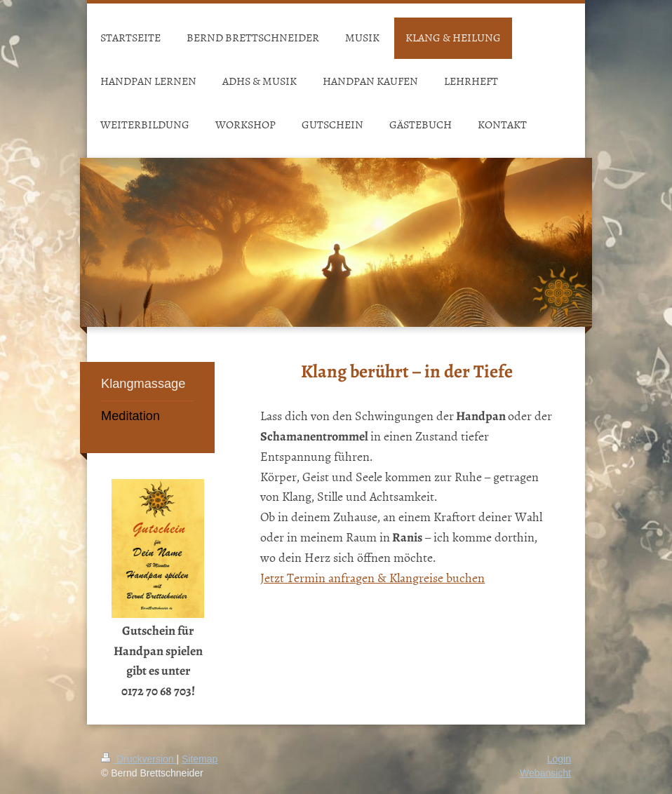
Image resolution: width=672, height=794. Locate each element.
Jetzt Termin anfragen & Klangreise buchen (372, 578)
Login (559, 759)
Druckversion (139, 759)
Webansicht (545, 773)
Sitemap (200, 759)
